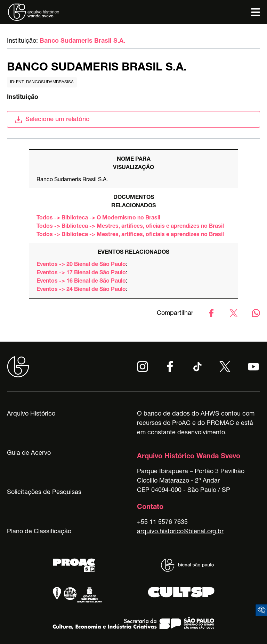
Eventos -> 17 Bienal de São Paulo (81, 273)
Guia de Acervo (29, 453)
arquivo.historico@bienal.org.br (180, 532)
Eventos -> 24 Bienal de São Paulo (81, 290)
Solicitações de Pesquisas (44, 493)
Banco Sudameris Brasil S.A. (82, 41)
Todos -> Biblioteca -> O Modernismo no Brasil (98, 218)
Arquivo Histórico (31, 414)
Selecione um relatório (52, 120)
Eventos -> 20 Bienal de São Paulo (81, 265)
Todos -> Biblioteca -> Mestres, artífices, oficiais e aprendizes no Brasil (130, 227)
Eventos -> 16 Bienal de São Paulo (81, 282)
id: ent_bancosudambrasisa (42, 82)
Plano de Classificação (39, 532)
